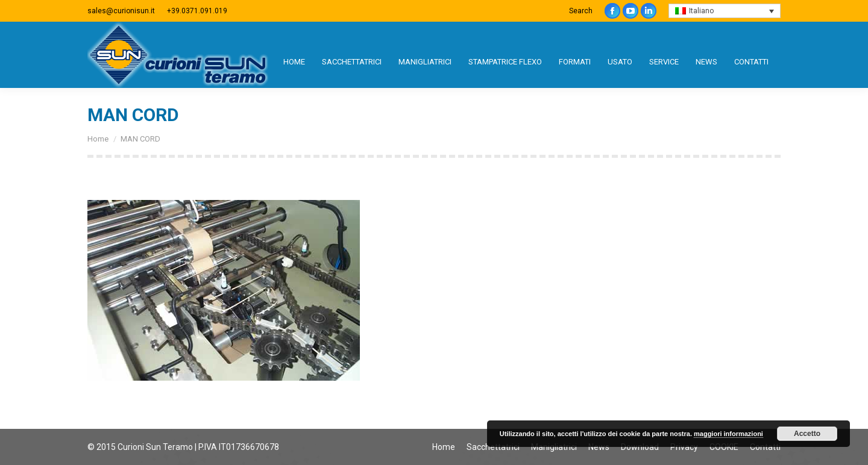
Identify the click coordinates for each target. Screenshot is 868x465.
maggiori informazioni (728, 434)
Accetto (807, 434)
